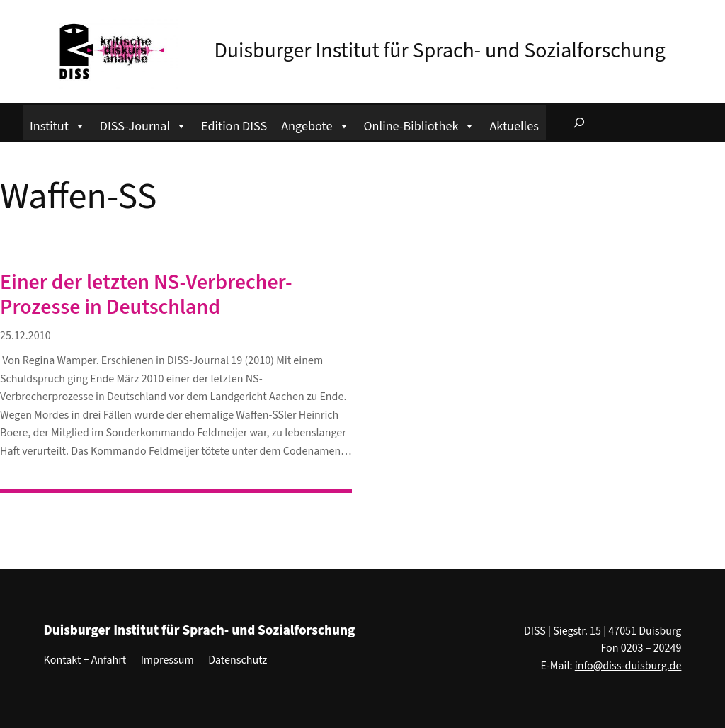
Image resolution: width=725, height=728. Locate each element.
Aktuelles (514, 126)
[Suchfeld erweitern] (579, 123)
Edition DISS (234, 126)
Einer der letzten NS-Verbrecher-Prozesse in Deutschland (146, 295)
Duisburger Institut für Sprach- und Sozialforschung (439, 51)
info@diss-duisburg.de (628, 666)
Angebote (315, 124)
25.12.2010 (25, 336)
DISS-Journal (143, 124)
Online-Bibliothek (420, 124)
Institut (58, 124)
